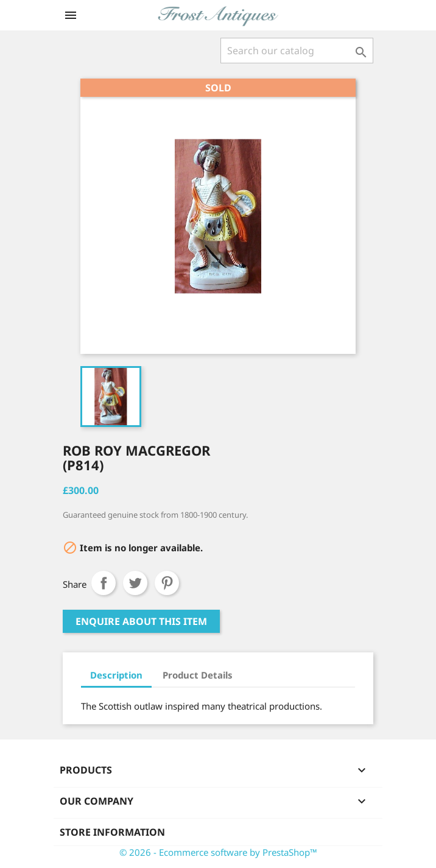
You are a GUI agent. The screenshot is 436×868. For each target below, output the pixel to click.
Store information (112, 832)
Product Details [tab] (198, 675)
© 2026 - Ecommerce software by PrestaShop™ (218, 852)
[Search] (297, 51)
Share (104, 583)
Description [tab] (116, 675)
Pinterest (167, 583)
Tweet (135, 583)
